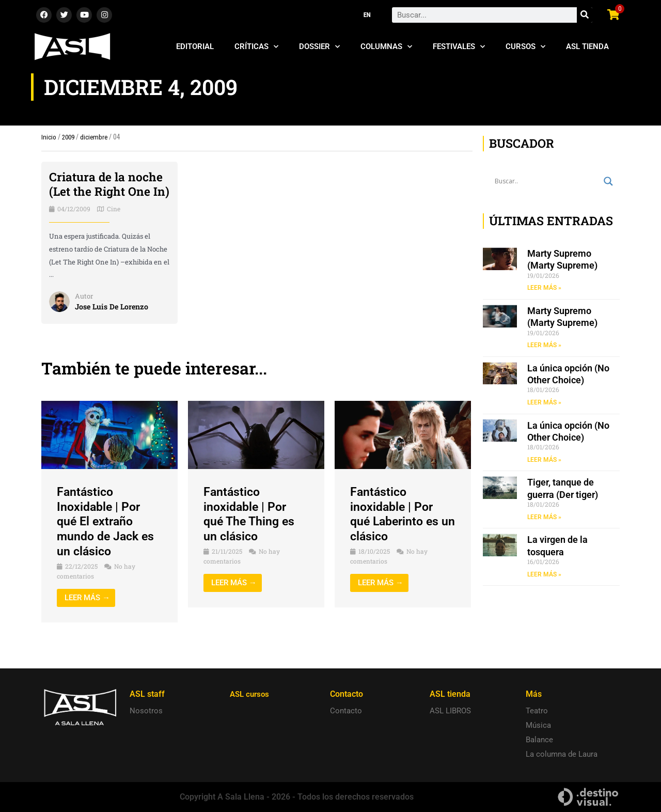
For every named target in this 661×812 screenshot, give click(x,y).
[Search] (585, 15)
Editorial (195, 46)
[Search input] (547, 181)
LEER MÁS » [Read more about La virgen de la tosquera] (544, 575)
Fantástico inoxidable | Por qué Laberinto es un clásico (397, 529)
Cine (114, 224)
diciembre (96, 137)
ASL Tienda (587, 46)
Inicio (49, 137)
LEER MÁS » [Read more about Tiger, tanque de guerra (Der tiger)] (544, 518)
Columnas (386, 47)
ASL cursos (251, 694)
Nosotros (146, 711)
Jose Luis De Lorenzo (114, 321)
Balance (539, 740)
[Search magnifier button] (608, 181)
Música (538, 725)
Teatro (537, 711)
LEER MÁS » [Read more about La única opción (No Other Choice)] (544, 403)
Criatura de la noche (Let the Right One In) (108, 192)
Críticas (256, 47)
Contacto (346, 711)
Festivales (459, 47)
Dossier (319, 47)
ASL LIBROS (450, 711)
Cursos (525, 47)
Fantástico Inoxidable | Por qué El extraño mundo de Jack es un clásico (108, 536)
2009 (69, 137)
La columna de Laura (562, 754)
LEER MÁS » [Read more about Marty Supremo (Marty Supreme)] (544, 288)
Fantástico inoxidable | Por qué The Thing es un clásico (251, 529)
